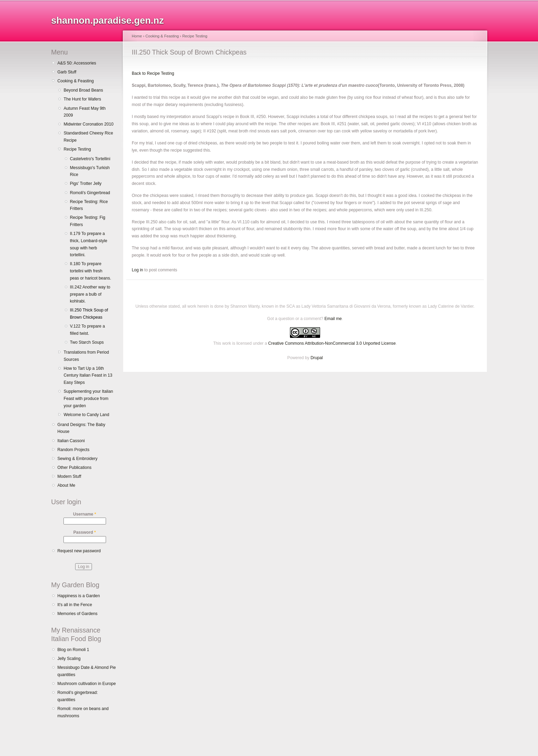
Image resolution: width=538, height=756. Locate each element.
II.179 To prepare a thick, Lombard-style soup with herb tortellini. (89, 244)
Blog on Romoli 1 (73, 650)
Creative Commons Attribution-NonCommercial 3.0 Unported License (332, 343)
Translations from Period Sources (86, 356)
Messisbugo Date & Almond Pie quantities (86, 671)
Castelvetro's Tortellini (90, 159)
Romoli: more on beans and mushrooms (83, 712)
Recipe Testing (77, 149)
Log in (137, 270)
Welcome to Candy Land (86, 415)
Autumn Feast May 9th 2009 (84, 112)
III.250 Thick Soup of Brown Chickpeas (89, 314)
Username (85, 514)
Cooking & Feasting (75, 81)
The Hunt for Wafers (82, 99)
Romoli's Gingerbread (90, 193)
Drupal (317, 358)
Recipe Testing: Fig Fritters (88, 221)
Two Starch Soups (87, 342)
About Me (66, 485)
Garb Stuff (67, 72)
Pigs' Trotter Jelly (86, 184)
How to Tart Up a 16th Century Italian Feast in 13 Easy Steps (88, 375)
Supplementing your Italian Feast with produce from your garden (88, 398)
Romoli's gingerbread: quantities (78, 696)
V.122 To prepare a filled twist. (87, 330)
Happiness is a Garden (79, 596)
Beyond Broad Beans (83, 90)
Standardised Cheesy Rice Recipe (88, 137)
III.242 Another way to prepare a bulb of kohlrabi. (90, 294)
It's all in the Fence (75, 605)
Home (137, 36)
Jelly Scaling (69, 659)
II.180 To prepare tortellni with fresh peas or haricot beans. (91, 271)
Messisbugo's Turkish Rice (90, 171)
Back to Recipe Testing (153, 73)
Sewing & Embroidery (77, 459)
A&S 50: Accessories (77, 63)
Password (85, 532)
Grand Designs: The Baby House (81, 428)
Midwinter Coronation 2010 (88, 124)
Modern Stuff (69, 476)
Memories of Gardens (77, 614)
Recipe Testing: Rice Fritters (89, 205)
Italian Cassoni (71, 441)
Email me (333, 319)
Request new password (79, 551)
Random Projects (73, 450)
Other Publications (74, 468)
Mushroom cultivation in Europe (86, 684)
